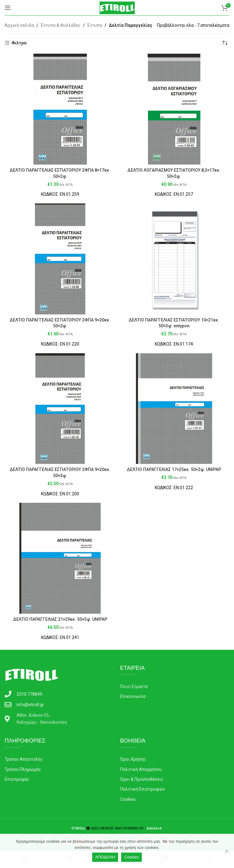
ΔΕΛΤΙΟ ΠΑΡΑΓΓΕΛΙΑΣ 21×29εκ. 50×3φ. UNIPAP (60, 619)
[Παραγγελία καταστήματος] (225, 43)
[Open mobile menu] (8, 8)
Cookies (131, 857)
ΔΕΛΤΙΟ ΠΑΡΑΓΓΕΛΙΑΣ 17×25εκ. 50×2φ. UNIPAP (174, 469)
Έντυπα (95, 25)
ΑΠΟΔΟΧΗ (105, 857)
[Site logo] (117, 7)
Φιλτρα (19, 43)
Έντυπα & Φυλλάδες (61, 25)
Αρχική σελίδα (19, 25)
